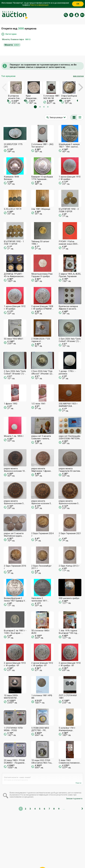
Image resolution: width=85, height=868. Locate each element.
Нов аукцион (71, 15)
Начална (21, 855)
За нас (29, 860)
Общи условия (58, 855)
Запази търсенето (74, 799)
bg (82, 15)
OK (78, 4)
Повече (78, 783)
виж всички (78, 76)
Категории (11, 34)
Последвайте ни (61, 860)
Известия (18, 860)
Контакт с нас (42, 860)
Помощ (45, 855)
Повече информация (39, 5)
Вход (77, 15)
